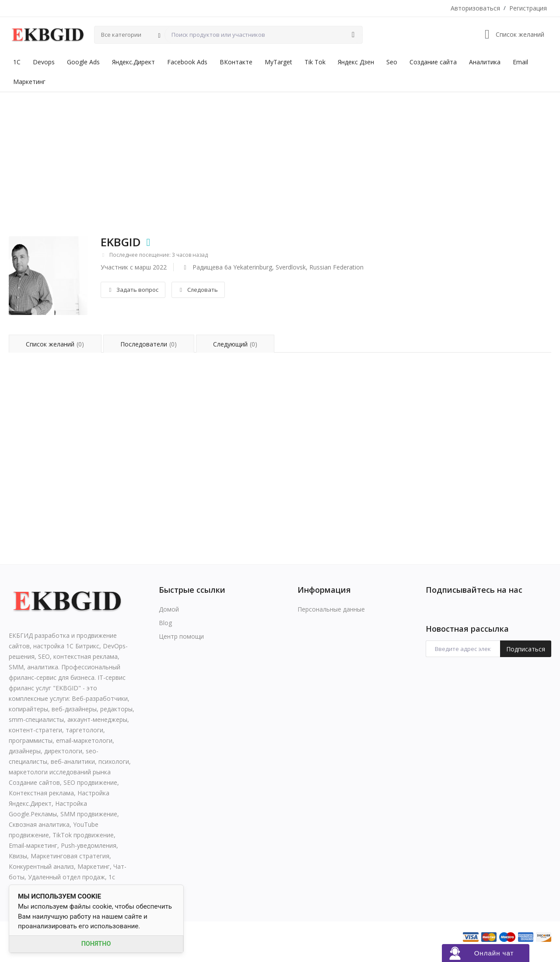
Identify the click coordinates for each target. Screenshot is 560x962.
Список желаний (55, 344)
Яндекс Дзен (356, 62)
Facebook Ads (187, 62)
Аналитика (485, 62)
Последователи (149, 344)
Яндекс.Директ (133, 62)
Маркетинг (29, 82)
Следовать (198, 290)
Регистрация (528, 8)
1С (17, 62)
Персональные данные (331, 609)
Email (520, 62)
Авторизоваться (475, 8)
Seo (392, 62)
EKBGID (121, 242)
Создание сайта (433, 62)
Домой (169, 609)
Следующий (236, 344)
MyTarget (278, 62)
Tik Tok (315, 62)
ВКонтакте (236, 62)
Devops (44, 62)
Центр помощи (181, 636)
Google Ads (83, 62)
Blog (165, 623)
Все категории (121, 35)
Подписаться (526, 649)
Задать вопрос (133, 290)
